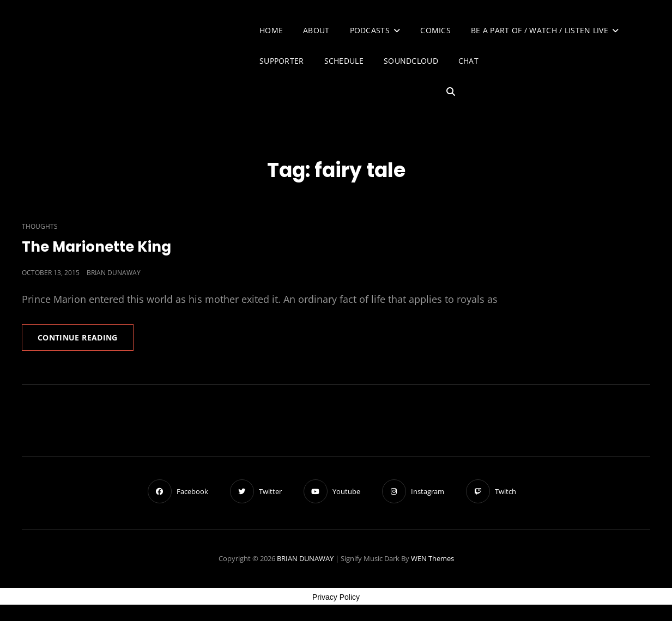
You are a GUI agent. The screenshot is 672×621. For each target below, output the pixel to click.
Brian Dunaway (114, 273)
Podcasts (370, 30)
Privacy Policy (336, 597)
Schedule (344, 61)
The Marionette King (96, 247)
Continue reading (86, 341)
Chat (468, 61)
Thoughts (40, 226)
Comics (435, 30)
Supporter (282, 61)
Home (271, 30)
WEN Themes (432, 558)
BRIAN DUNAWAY (305, 558)
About (316, 30)
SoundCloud (411, 61)
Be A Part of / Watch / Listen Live (540, 30)
